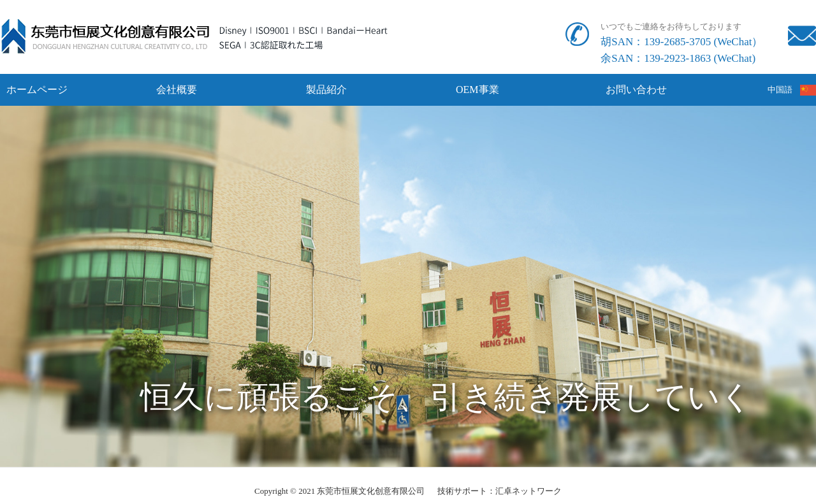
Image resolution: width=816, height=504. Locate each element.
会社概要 (177, 90)
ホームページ (37, 90)
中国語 (792, 90)
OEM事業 (477, 90)
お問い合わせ (636, 90)
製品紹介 (326, 90)
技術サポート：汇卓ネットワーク (499, 491)
